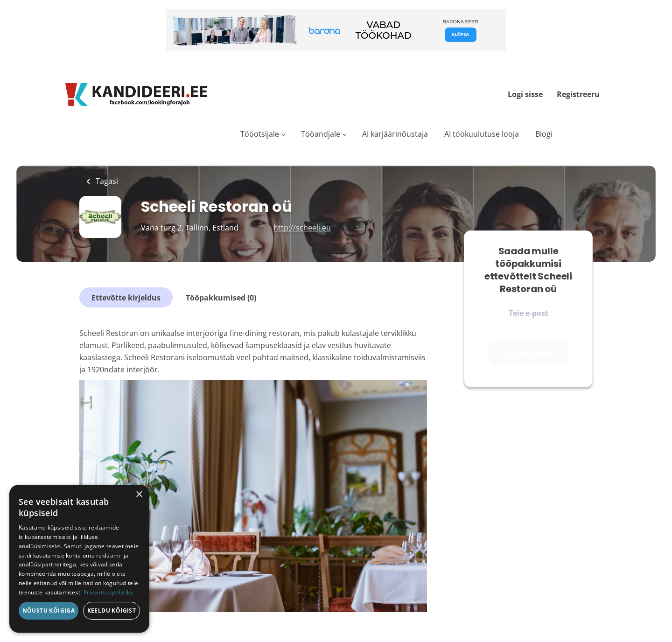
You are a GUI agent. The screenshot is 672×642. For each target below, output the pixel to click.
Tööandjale (321, 134)
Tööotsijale (260, 134)
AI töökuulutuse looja (482, 134)
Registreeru (578, 94)
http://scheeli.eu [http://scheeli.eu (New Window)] (302, 228)
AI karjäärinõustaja (395, 134)
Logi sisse (525, 94)
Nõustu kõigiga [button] (49, 611)
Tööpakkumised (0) (221, 298)
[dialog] (79, 559)
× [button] (139, 495)
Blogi (544, 134)
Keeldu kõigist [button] (112, 611)
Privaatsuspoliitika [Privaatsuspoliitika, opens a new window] (108, 592)
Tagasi (106, 181)
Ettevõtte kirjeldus (126, 298)
